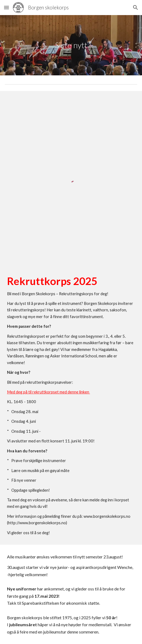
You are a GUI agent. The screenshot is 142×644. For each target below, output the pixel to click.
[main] (71, 45)
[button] (6, 7)
